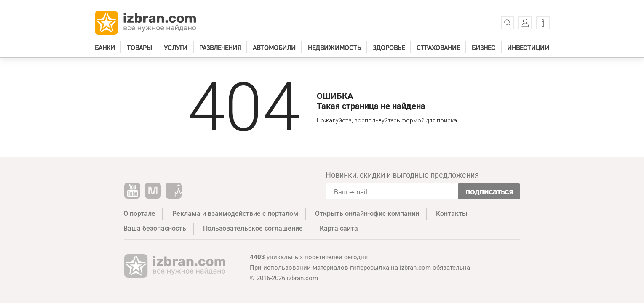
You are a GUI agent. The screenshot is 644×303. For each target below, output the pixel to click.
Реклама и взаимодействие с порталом (235, 214)
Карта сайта (339, 228)
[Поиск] (508, 23)
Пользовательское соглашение (253, 228)
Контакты (452, 214)
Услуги (176, 48)
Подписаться (489, 192)
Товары (139, 48)
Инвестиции (528, 48)
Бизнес (484, 48)
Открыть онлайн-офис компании (367, 214)
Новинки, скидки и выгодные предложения (402, 175)
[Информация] (543, 23)
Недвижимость (334, 48)
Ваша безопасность (155, 228)
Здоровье (389, 48)
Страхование (438, 48)
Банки (105, 48)
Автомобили (274, 48)
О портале (139, 214)
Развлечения (220, 48)
